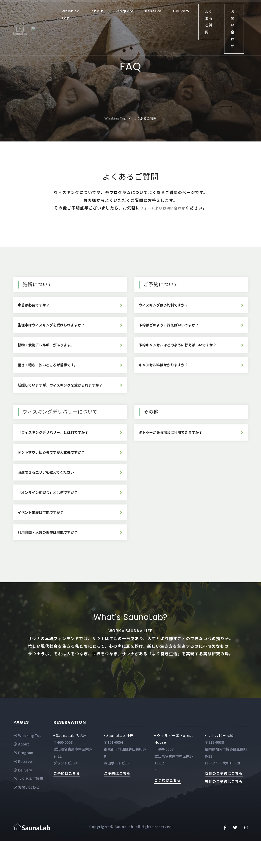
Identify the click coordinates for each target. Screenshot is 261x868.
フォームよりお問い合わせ (167, 208)
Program (124, 11)
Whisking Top (71, 15)
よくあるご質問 (209, 22)
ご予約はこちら (67, 800)
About (98, 11)
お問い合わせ (233, 29)
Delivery (181, 11)
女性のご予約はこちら (224, 800)
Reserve (153, 11)
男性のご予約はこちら (224, 808)
